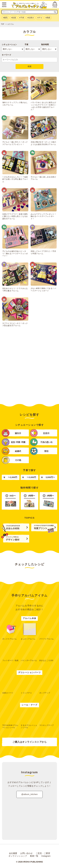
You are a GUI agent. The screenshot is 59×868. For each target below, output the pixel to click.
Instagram (46, 856)
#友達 (14, 18)
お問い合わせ (26, 853)
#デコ (40, 18)
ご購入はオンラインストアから (29, 742)
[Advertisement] (29, 368)
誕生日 (11, 433)
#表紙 (48, 18)
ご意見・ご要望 (43, 853)
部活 (39, 451)
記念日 (40, 433)
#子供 (22, 18)
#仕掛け (31, 18)
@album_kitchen (29, 794)
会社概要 (13, 853)
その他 (11, 460)
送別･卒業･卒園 (14, 442)
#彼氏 (5, 18)
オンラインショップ (18, 856)
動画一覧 (34, 856)
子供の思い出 (41, 442)
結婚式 (11, 451)
